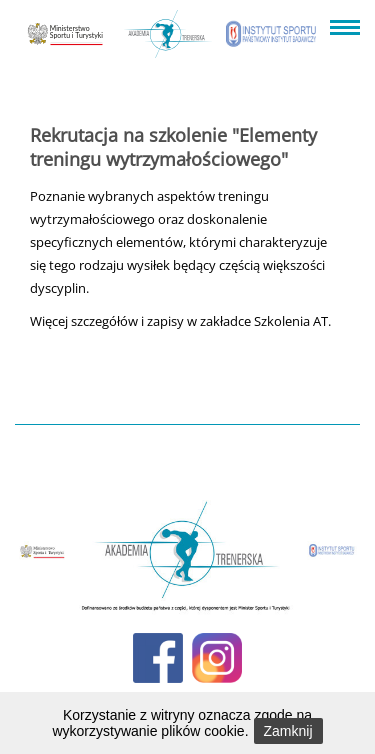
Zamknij (288, 731)
